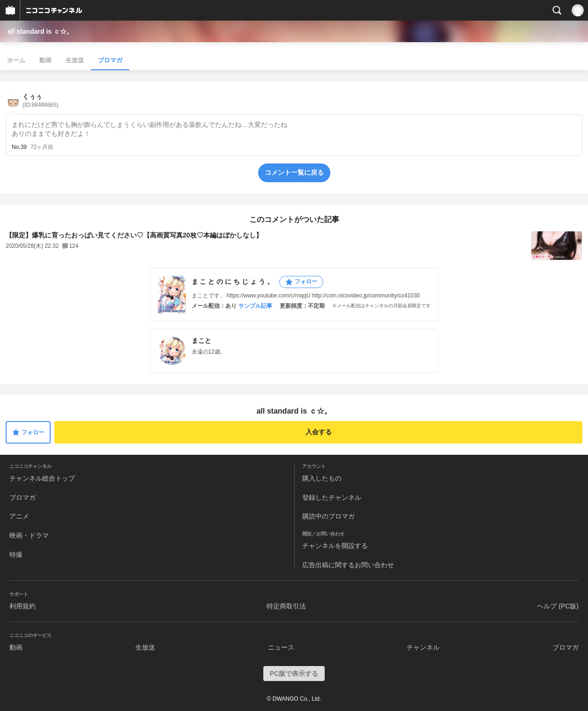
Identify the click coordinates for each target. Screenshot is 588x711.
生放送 (75, 60)
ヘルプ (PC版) (558, 606)
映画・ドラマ (29, 535)
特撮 (16, 555)
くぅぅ (41, 100)
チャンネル (423, 647)
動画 (45, 60)
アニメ (19, 516)
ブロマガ (110, 60)
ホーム (16, 60)
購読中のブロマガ (328, 516)
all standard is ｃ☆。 (40, 31)
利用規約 (22, 606)
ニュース (281, 647)
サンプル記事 (255, 306)
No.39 (19, 147)
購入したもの (322, 478)
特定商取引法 (286, 606)
